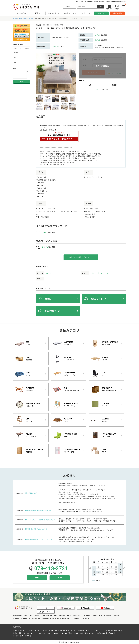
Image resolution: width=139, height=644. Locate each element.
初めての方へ (21, 13)
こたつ (49, 633)
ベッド (49, 273)
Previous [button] (90, 568)
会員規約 (24, 619)
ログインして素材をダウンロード (81, 257)
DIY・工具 (42, 633)
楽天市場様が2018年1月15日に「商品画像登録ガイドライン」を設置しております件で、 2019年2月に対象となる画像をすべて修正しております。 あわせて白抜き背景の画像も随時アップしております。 (87, 539)
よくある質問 (107, 616)
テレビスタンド (34, 630)
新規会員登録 (117, 13)
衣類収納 (63, 630)
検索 (22, 82)
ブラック (100, 273)
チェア (90, 630)
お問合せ (116, 616)
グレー (94, 273)
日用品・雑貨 (17, 633)
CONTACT (60, 578)
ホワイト (108, 273)
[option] (56, 73)
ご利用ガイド (96, 616)
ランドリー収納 (18, 636)
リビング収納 (101, 633)
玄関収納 (110, 633)
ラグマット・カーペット (113, 630)
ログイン (101, 13)
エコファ (57, 633)
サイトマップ (86, 619)
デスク (27, 636)
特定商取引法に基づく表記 (51, 619)
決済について (77, 616)
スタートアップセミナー (49, 616)
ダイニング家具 (67, 633)
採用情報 (77, 619)
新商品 (37, 13)
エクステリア (98, 630)
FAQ (37, 578)
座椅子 (76, 633)
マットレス (23, 630)
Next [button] (124, 568)
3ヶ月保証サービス (65, 616)
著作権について (67, 619)
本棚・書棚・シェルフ (88, 633)
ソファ (70, 630)
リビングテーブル (80, 630)
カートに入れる (93, 73)
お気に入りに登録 (116, 74)
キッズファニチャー (30, 633)
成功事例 (87, 616)
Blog (46, 608)
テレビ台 (44, 630)
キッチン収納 (53, 630)
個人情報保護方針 (35, 619)
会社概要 (16, 619)
